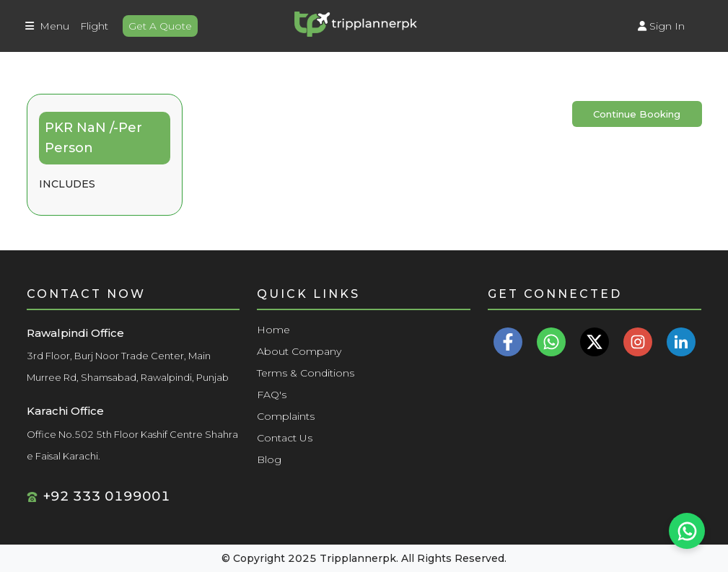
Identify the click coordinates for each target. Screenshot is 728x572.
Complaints (286, 416)
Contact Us (285, 438)
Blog (269, 459)
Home (273, 330)
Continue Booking (637, 114)
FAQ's (272, 395)
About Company (299, 351)
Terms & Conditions (306, 373)
